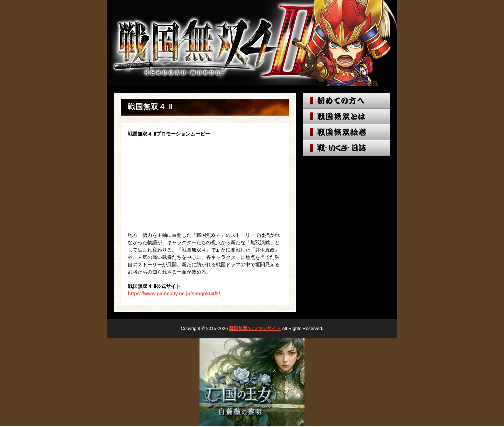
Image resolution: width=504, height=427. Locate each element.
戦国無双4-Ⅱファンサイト (255, 328)
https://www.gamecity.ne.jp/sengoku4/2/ (174, 294)
